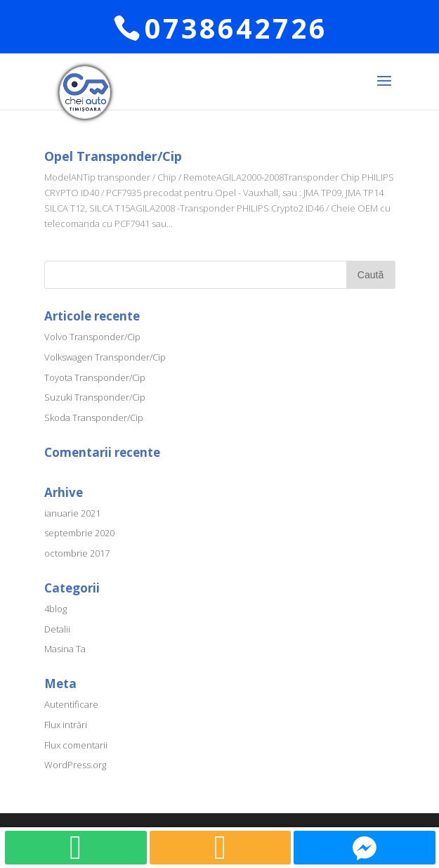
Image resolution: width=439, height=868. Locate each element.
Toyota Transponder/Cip (95, 377)
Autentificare (71, 704)
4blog (55, 609)
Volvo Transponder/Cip (92, 337)
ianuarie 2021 (72, 513)
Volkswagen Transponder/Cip (105, 357)
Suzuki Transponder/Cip (95, 397)
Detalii (57, 629)
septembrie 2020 (79, 533)
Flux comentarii (76, 745)
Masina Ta (65, 649)
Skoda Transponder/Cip (94, 417)
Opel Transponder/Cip (113, 156)
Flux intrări (66, 725)
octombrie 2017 (77, 553)
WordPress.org (75, 765)
